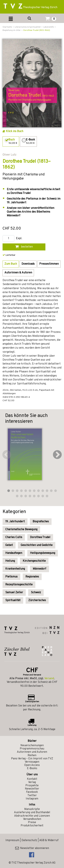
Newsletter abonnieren (32, 848)
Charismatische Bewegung (21, 530)
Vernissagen (32, 762)
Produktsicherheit (32, 826)
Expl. (19, 239)
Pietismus (11, 577)
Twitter (32, 796)
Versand (49, 679)
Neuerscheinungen (32, 746)
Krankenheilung (15, 569)
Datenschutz (29, 840)
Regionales (32, 577)
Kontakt (32, 779)
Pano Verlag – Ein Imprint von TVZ (32, 759)
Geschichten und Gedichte (37, 545)
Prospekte (32, 786)
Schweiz (36, 593)
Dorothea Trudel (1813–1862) (37, 30)
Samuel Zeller (14, 593)
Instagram (32, 799)
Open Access (32, 765)
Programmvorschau (32, 749)
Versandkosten (32, 819)
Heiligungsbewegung (43, 553)
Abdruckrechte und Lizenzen (32, 816)
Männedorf (40, 569)
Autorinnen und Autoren (32, 752)
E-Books (32, 768)
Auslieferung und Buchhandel (32, 812)
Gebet (9, 545)
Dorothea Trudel (40, 537)
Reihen (32, 755)
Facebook (32, 792)
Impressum (12, 840)
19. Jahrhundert (15, 522)
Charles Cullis (14, 537)
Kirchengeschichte (34, 561)
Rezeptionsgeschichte (19, 585)
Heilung (10, 561)
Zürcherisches (37, 600)
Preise (32, 822)
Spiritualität (13, 600)
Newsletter (32, 789)
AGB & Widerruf (49, 840)
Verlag (32, 782)
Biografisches (41, 522)
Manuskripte (32, 809)
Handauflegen (14, 553)
